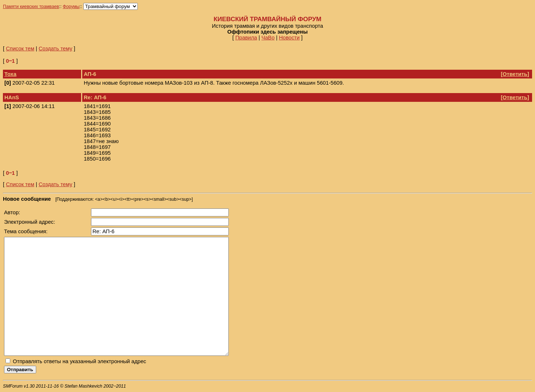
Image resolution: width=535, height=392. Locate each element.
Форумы (71, 7)
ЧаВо (268, 38)
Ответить (515, 74)
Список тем (20, 49)
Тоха (10, 74)
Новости (289, 38)
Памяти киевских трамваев (31, 7)
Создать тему (56, 49)
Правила (246, 38)
